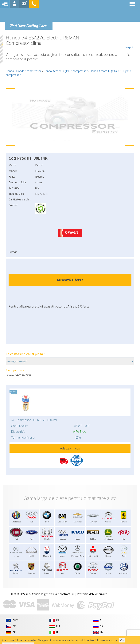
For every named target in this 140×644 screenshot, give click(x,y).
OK (122, 640)
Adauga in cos (70, 448)
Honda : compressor (29, 71)
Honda (10, 71)
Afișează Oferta (70, 280)
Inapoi (129, 42)
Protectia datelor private (92, 594)
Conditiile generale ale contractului (53, 594)
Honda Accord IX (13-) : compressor (66, 71)
